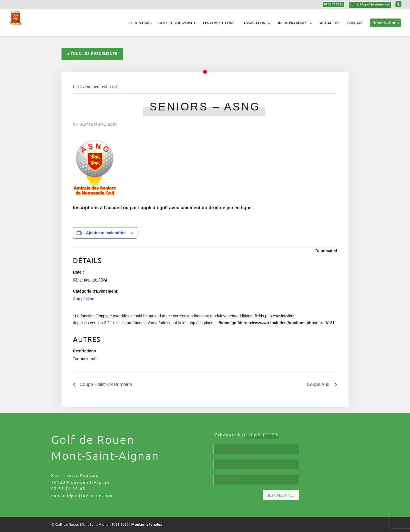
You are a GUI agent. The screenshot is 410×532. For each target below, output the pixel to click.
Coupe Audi (319, 384)
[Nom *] (256, 464)
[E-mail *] (256, 449)
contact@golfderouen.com (82, 495)
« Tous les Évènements (92, 54)
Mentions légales (147, 524)
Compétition (84, 299)
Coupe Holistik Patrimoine (105, 384)
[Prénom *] (256, 480)
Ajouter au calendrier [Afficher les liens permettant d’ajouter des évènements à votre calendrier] (106, 233)
